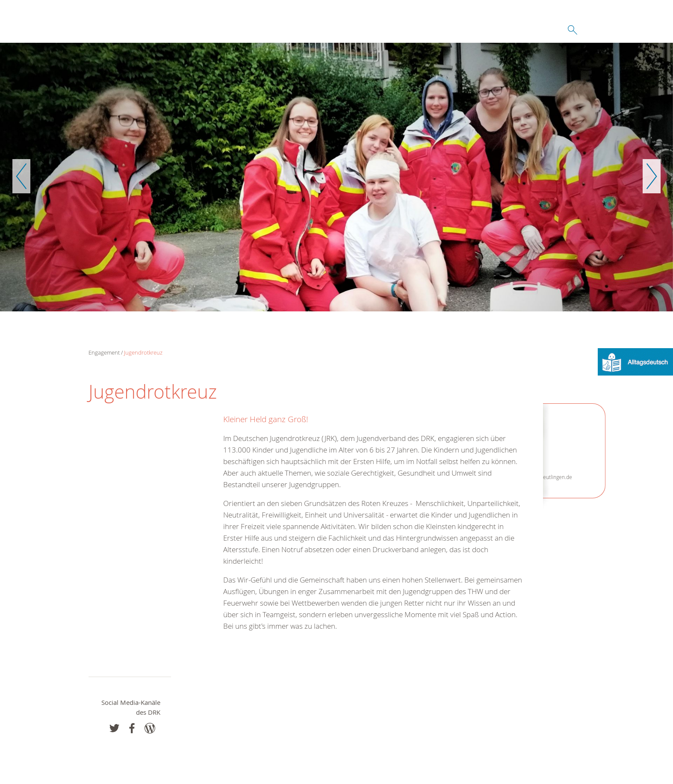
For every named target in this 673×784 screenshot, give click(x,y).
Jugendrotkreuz (143, 352)
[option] (336, 177)
